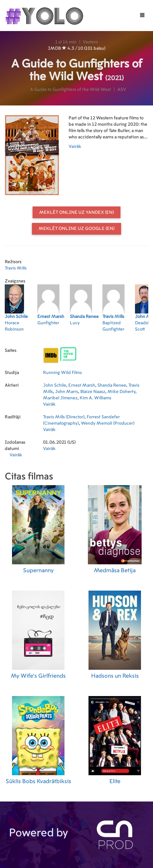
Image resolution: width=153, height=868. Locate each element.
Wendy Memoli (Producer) (108, 423)
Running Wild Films (62, 373)
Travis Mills (16, 268)
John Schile (55, 385)
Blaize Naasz (93, 392)
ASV (122, 90)
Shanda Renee (112, 385)
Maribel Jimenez (60, 398)
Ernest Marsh (82, 385)
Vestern (90, 42)
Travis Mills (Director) (64, 417)
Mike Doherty (121, 392)
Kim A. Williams (95, 398)
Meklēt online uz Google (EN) (76, 229)
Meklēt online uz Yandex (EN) (76, 212)
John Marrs (67, 392)
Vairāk (75, 147)
